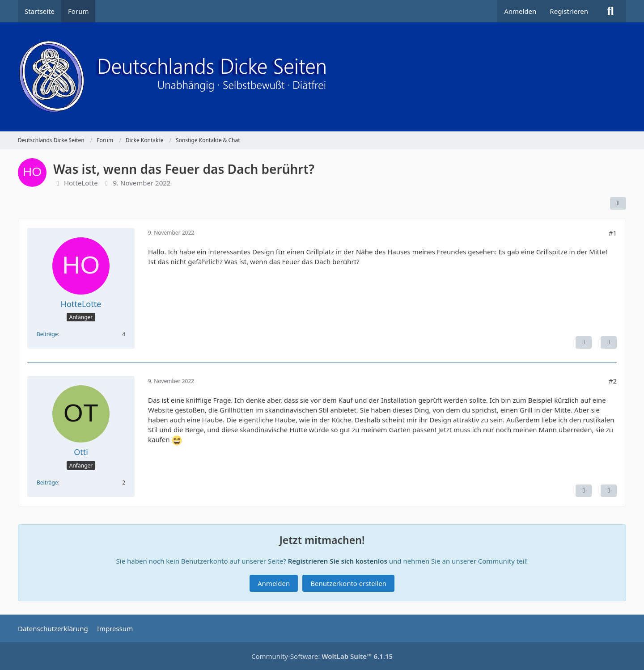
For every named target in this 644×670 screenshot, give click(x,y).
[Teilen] (618, 203)
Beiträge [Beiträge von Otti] (47, 482)
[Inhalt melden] (584, 342)
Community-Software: (322, 656)
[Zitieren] (609, 342)
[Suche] (610, 11)
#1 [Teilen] (613, 233)
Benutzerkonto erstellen (348, 583)
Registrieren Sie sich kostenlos (338, 561)
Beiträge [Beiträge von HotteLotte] (47, 334)
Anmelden (520, 11)
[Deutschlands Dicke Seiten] (322, 77)
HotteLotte (81, 183)
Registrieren (569, 11)
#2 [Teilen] (613, 381)
